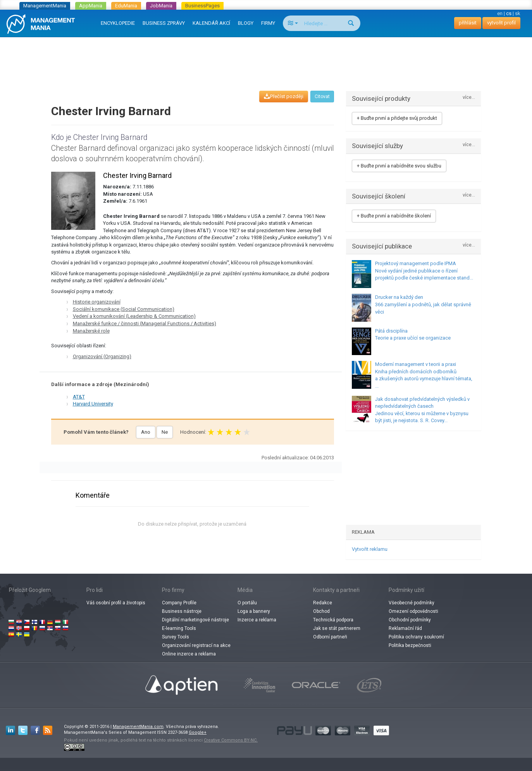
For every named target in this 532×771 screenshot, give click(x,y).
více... (469, 97)
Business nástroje (182, 611)
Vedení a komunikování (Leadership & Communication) (134, 316)
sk (518, 13)
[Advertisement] (266, 57)
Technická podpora (333, 620)
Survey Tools (176, 637)
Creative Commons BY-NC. (231, 740)
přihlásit (468, 23)
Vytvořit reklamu (370, 549)
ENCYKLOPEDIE (118, 23)
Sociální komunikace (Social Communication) (124, 309)
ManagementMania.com (138, 727)
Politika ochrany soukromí (416, 637)
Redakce (323, 603)
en (500, 13)
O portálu (247, 603)
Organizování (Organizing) (102, 356)
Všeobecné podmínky (411, 603)
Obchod (321, 611)
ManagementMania (45, 6)
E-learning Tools (179, 628)
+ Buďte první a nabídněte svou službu (399, 166)
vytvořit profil (501, 23)
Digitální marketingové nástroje (195, 620)
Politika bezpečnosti (410, 645)
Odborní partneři (330, 637)
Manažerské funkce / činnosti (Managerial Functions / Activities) (145, 323)
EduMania (126, 6)
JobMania (161, 6)
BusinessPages (202, 6)
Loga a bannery (254, 611)
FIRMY (268, 23)
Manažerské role (91, 331)
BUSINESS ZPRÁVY (164, 23)
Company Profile (179, 603)
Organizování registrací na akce (196, 645)
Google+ (198, 732)
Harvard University (93, 404)
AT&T (79, 397)
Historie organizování (97, 302)
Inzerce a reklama (257, 620)
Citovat (322, 97)
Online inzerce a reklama (189, 654)
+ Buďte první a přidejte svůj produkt (397, 118)
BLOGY (246, 23)
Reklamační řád (405, 628)
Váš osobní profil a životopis (116, 603)
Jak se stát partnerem (337, 628)
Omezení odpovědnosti (413, 611)
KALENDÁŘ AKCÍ (211, 23)
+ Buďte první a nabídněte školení (394, 216)
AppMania (91, 6)
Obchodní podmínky (410, 620)
